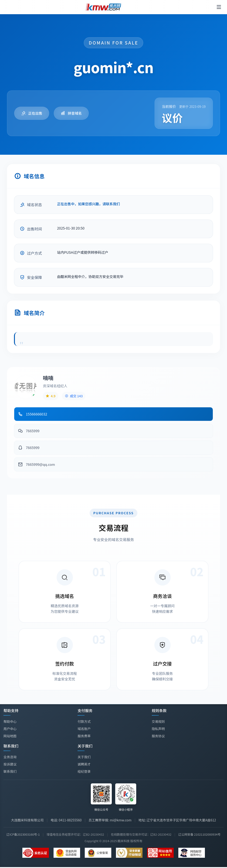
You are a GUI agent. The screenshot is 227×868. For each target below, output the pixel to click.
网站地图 (10, 736)
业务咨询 (10, 757)
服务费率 (84, 736)
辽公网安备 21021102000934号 (200, 834)
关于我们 (84, 758)
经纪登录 (84, 772)
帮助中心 (10, 721)
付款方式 (84, 721)
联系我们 (10, 771)
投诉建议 (10, 764)
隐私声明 (158, 729)
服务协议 (158, 736)
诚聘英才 (84, 765)
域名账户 (84, 729)
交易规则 (158, 721)
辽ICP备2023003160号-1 (23, 834)
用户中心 (10, 729)
